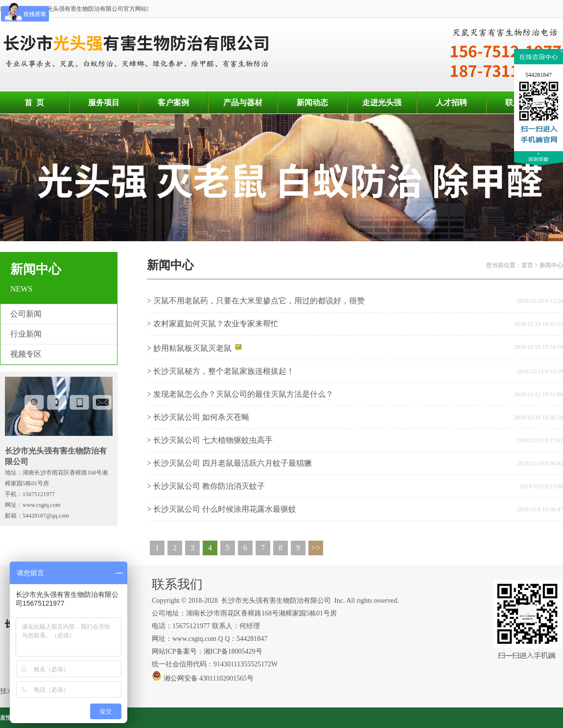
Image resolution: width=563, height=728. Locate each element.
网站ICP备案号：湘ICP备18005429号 (208, 651)
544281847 (539, 75)
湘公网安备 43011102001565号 (203, 678)
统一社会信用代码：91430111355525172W (215, 664)
